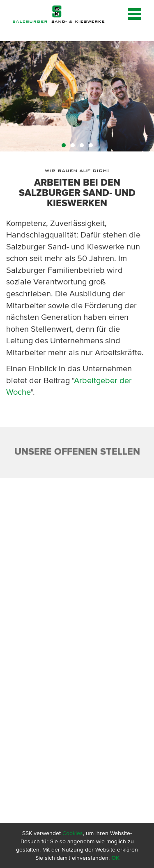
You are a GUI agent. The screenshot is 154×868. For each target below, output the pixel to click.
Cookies (73, 833)
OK (115, 858)
